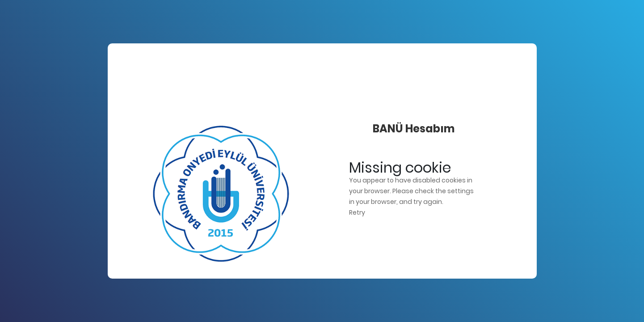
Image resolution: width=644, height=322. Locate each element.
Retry (357, 212)
